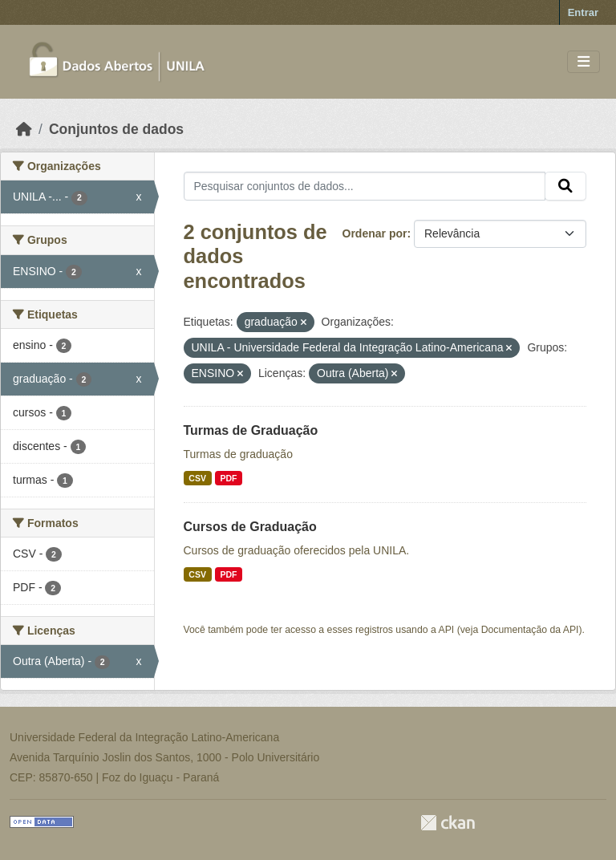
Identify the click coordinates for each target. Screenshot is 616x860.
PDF (228, 478)
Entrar (583, 12)
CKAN (448, 823)
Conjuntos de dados (116, 129)
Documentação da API (530, 630)
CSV (197, 478)
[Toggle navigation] (584, 62)
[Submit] (565, 186)
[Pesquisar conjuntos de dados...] (365, 186)
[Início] (24, 129)
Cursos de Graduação (250, 527)
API (447, 630)
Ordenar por (375, 233)
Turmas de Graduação (251, 430)
